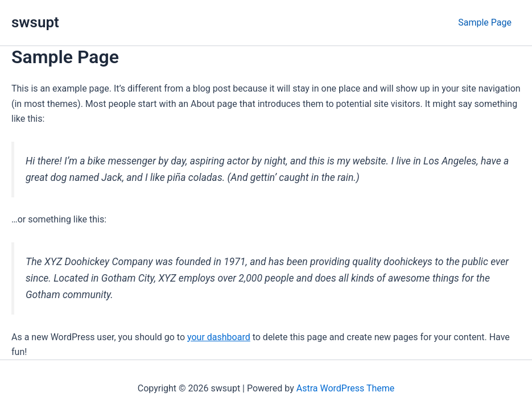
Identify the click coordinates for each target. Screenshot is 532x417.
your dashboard (219, 337)
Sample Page (485, 22)
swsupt (35, 22)
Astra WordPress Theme (345, 388)
